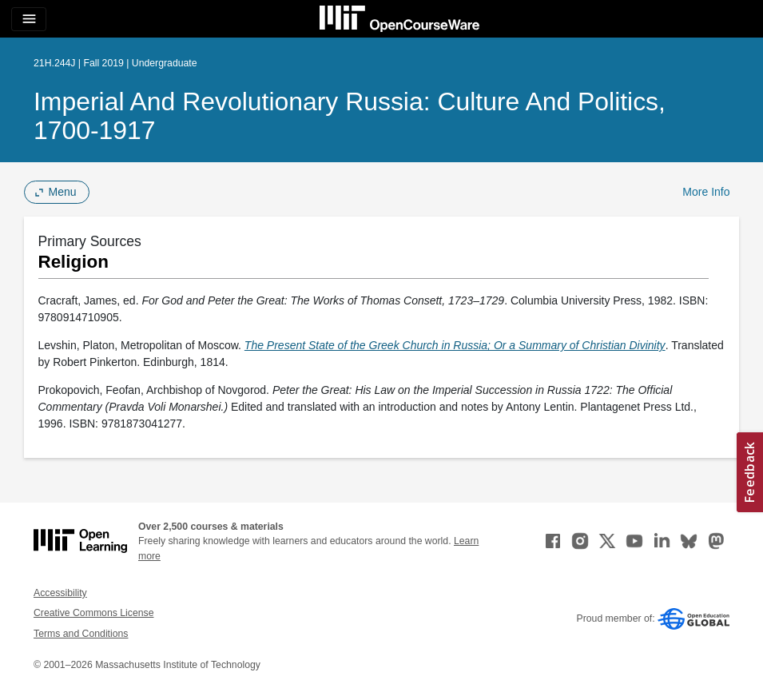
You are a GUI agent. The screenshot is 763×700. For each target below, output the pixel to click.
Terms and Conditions (81, 634)
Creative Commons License (93, 613)
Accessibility (60, 593)
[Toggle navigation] (29, 19)
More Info (706, 192)
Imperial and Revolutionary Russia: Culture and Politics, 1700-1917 (350, 116)
